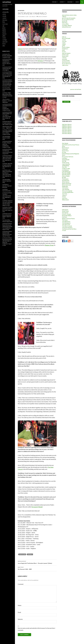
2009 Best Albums (67, 127)
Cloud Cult (65, 149)
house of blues (66, 47)
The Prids (65, 194)
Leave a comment (42, 17)
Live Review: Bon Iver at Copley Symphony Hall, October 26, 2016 (7, 123)
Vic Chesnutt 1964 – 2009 (37, 568)
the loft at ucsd (66, 62)
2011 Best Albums (67, 130)
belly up (64, 37)
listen (4, 22)
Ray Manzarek (66, 180)
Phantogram (65, 179)
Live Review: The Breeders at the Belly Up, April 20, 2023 (7, 56)
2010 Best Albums (67, 129)
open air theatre (66, 53)
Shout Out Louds (67, 185)
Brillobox (41, 61)
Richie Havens (66, 182)
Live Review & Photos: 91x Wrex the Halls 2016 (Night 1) (7, 69)
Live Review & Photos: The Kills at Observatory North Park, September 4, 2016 (7, 196)
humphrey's (65, 49)
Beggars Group (49, 245)
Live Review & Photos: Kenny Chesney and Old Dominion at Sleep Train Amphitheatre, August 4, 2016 (7, 226)
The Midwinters (66, 222)
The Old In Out (66, 225)
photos (4, 28)
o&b (3, 26)
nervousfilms (65, 24)
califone (64, 17)
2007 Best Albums (67, 124)
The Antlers (65, 188)
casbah (64, 40)
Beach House (66, 148)
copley (64, 43)
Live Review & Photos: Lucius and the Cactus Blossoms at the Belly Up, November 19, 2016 (7, 75)
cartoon (4, 14)
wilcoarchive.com (66, 27)
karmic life (65, 21)
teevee (4, 44)
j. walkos (33, 17)
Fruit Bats (65, 158)
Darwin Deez (65, 151)
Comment (21, 584)
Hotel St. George (66, 214)
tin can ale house (66, 64)
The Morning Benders (68, 192)
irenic (63, 50)
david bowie (22, 554)
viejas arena (65, 65)
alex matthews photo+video (69, 15)
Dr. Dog (64, 152)
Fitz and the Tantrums (68, 157)
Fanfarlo (20, 49)
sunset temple (66, 61)
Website (20, 619)
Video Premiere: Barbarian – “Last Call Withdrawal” (7, 101)
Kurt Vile (64, 167)
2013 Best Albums (67, 133)
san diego (5, 40)
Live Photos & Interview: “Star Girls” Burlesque (7, 186)
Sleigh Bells (65, 186)
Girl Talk (64, 161)
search (77, 2)
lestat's (64, 52)
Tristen (64, 197)
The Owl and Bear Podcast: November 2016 (7, 89)
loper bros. (65, 22)
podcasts (4, 34)
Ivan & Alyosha (66, 164)
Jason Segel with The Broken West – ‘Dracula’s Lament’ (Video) (37, 562)
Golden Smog (66, 163)
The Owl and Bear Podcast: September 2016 (7, 181)
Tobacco (64, 195)
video (4, 46)
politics (4, 36)
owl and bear (7, 2)
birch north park (66, 38)
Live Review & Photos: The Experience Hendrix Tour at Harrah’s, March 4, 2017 (7, 62)
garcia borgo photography (69, 18)
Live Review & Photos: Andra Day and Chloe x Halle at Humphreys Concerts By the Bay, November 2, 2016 (7, 83)
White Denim (65, 200)
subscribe (70, 2)
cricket (64, 44)
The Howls (65, 220)
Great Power (65, 211)
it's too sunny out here (68, 20)
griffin (64, 46)
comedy (4, 16)
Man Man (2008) (66, 173)
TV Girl (64, 230)
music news (5, 24)
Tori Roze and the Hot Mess (69, 229)
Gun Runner (65, 213)
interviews (21, 11)
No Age (64, 177)
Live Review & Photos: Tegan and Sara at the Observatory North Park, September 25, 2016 (7, 159)
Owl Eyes (65, 217)
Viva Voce (65, 198)
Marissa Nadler (66, 176)
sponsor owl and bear (76, 89)
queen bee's (65, 56)
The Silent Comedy (67, 226)
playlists (4, 30)
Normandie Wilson (67, 216)
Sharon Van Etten (67, 183)
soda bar (64, 58)
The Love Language (67, 191)
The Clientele (66, 189)
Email (19, 612)
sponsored (5, 42)
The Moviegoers (66, 223)
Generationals (66, 160)
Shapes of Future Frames (68, 219)
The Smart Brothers (67, 227)
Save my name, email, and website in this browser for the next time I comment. (37, 629)
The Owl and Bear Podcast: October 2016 (6, 138)
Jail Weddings (66, 166)
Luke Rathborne (66, 172)
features (54, 2)
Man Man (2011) (66, 174)
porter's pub (65, 55)
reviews (4, 38)
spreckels (65, 59)
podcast (4, 32)
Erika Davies (65, 210)
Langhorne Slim (66, 169)
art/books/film (6, 12)
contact (62, 2)
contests (4, 18)
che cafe (64, 41)
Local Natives (66, 170)
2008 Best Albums (67, 126)
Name (20, 605)
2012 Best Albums (67, 132)
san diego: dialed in (67, 25)
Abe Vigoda (65, 143)
